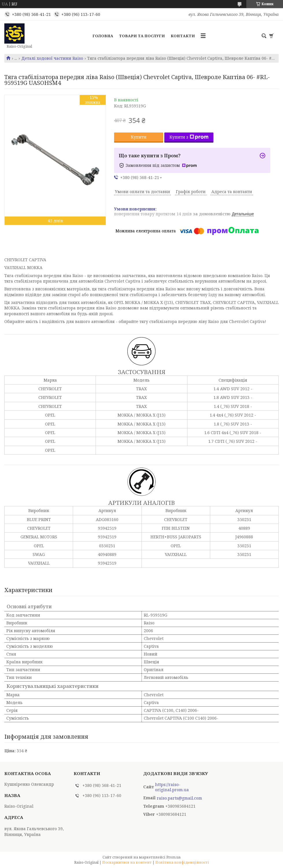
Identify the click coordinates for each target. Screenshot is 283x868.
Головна (103, 36)
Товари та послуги (142, 36)
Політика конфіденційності (182, 862)
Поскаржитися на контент (127, 862)
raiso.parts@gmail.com (179, 798)
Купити (139, 137)
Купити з (189, 137)
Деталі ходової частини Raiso (52, 58)
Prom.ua (173, 857)
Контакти (183, 36)
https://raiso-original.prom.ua (172, 787)
